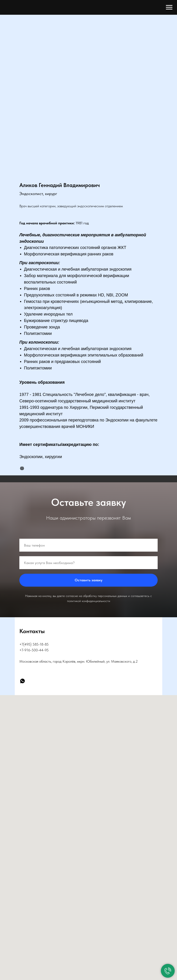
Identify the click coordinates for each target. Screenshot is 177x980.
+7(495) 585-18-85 (34, 644)
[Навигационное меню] (169, 7)
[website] (22, 468)
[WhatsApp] (22, 681)
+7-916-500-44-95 (34, 650)
